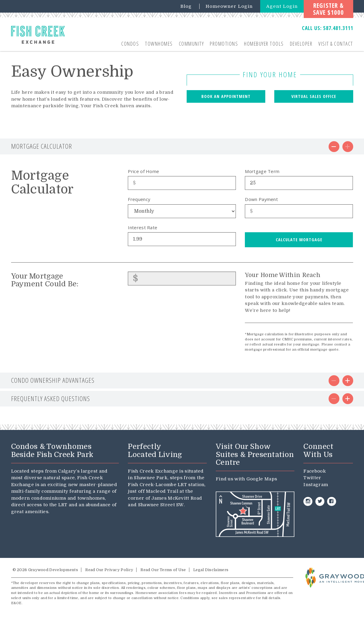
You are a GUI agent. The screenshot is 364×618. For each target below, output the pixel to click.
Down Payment (261, 199)
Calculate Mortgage (299, 240)
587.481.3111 (338, 28)
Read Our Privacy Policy (109, 570)
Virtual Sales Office (314, 96)
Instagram (316, 485)
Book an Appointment (226, 96)
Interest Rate (143, 227)
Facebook (314, 471)
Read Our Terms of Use (163, 570)
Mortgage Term (262, 171)
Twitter (312, 478)
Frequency (139, 199)
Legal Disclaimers (211, 570)
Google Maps (262, 479)
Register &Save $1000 (328, 9)
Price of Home (143, 171)
